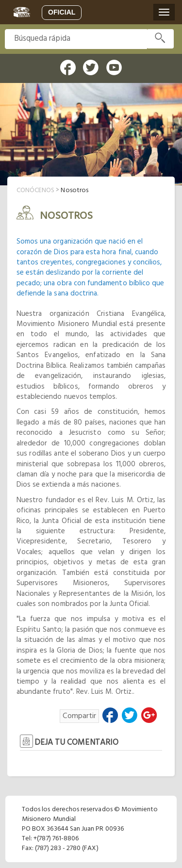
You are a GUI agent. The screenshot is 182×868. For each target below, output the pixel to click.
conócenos (36, 190)
